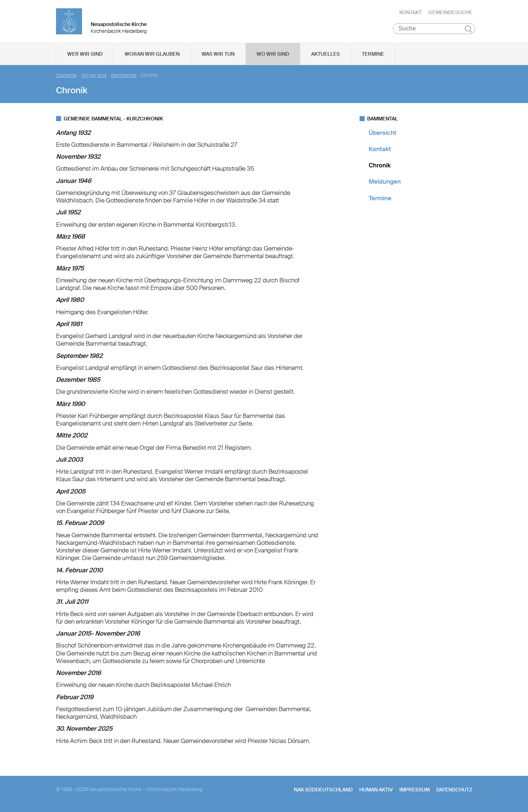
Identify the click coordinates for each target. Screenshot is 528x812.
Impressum (415, 790)
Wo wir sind (273, 55)
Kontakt (411, 13)
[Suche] (434, 29)
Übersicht (383, 133)
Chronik (380, 166)
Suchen (469, 30)
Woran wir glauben (152, 55)
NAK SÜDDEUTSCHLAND (323, 790)
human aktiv (376, 790)
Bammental (124, 76)
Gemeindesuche (450, 13)
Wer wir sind (85, 55)
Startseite (66, 76)
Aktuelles (325, 55)
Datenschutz (454, 790)
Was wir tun (218, 55)
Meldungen (385, 183)
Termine (373, 55)
